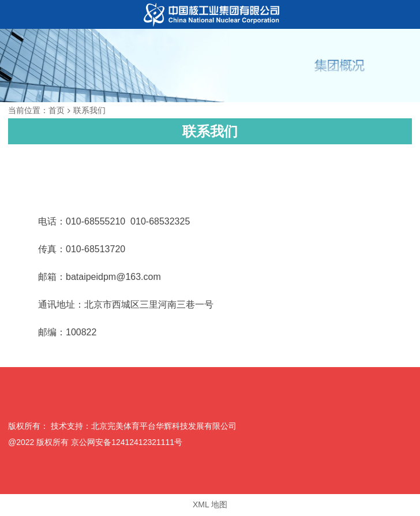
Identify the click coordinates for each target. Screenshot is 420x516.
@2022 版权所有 (38, 442)
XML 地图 (210, 504)
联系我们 (89, 110)
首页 (57, 110)
